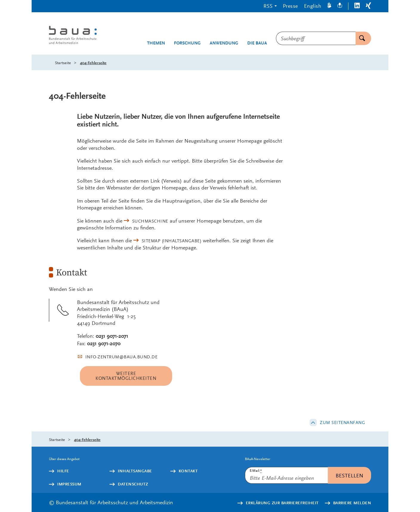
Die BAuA (257, 43)
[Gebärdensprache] (329, 6)
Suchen (360, 38)
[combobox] (316, 38)
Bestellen (349, 475)
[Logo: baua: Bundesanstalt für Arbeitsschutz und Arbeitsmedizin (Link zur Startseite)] (84, 36)
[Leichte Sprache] (340, 6)
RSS (268, 6)
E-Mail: (256, 471)
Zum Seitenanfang (342, 422)
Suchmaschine (150, 221)
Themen (156, 43)
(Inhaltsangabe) (172, 241)
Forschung (187, 43)
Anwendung (224, 43)
